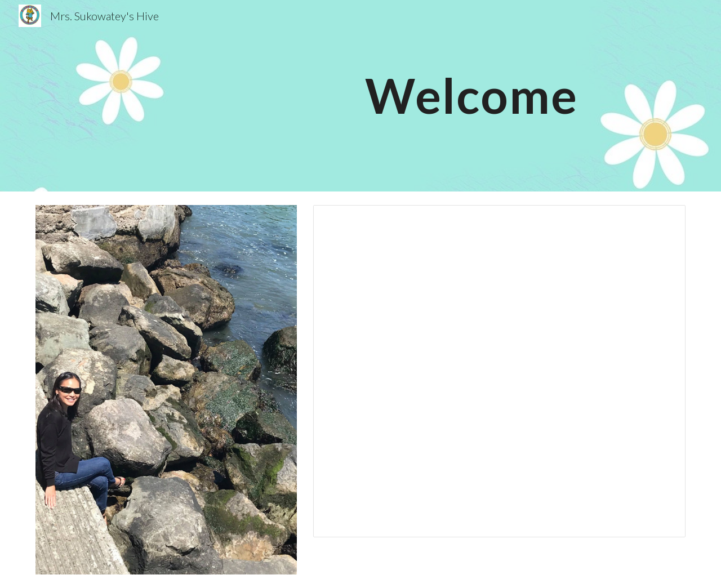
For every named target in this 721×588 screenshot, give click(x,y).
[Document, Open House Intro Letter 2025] (499, 371)
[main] (471, 95)
